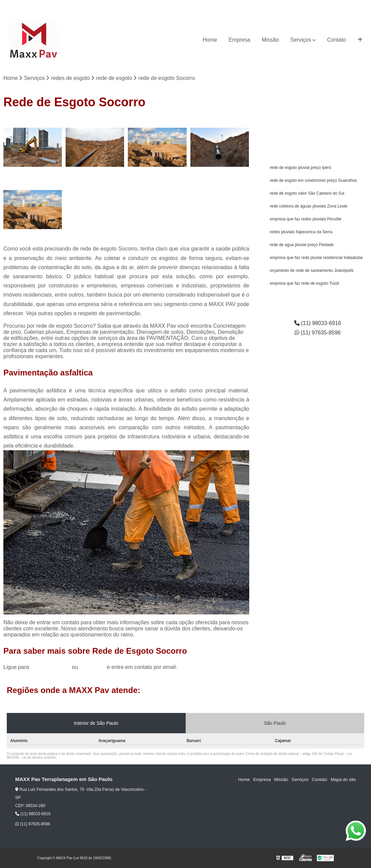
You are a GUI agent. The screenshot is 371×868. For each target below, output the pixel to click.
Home (210, 40)
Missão (270, 40)
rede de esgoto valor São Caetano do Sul (307, 193)
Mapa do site (343, 779)
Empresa (239, 40)
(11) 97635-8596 (349, 5)
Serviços (301, 40)
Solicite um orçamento (318, 124)
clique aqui (92, 667)
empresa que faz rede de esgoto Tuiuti (305, 283)
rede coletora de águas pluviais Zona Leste (309, 206)
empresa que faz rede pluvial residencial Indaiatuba (316, 258)
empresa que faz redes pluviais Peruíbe (306, 219)
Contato (337, 40)
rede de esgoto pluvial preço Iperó (300, 168)
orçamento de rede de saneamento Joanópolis (312, 270)
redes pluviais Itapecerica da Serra (301, 232)
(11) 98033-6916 (308, 5)
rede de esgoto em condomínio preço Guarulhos (314, 180)
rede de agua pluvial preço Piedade (302, 245)
